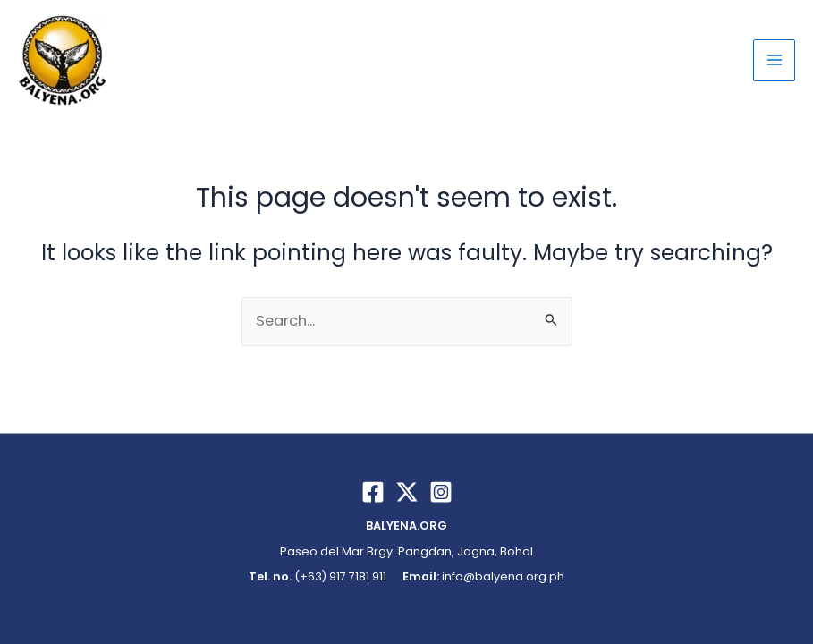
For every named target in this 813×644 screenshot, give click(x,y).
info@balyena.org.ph (503, 576)
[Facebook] (373, 492)
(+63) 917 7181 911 (339, 576)
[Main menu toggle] (774, 60)
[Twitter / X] (407, 492)
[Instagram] (441, 492)
